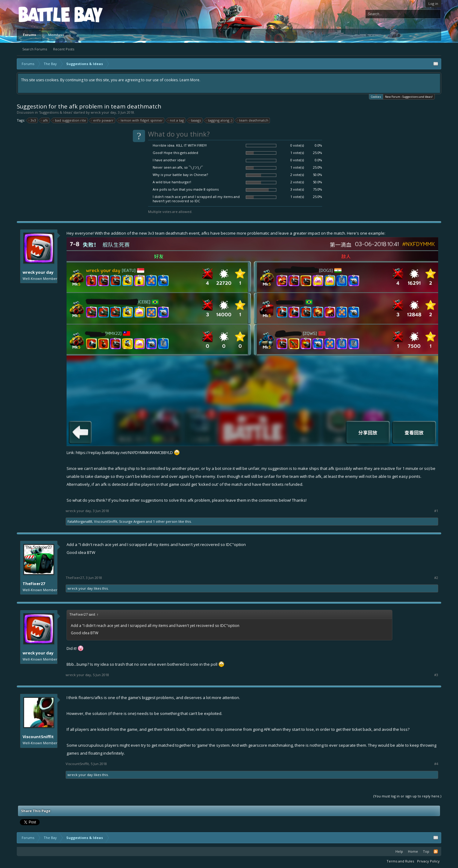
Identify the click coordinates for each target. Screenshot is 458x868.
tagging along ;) (219, 120)
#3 (436, 675)
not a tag (176, 120)
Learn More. (190, 80)
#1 (436, 511)
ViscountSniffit (106, 521)
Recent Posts (64, 49)
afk (45, 120)
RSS (436, 852)
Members (56, 35)
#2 (436, 578)
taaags (195, 120)
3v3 (32, 120)
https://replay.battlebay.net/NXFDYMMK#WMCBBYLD (124, 452)
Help (399, 851)
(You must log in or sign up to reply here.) (407, 796)
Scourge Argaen (132, 521)
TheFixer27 (34, 584)
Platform (41, 14)
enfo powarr (102, 120)
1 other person (165, 521)
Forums (29, 35)
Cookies (376, 96)
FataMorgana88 (80, 521)
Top (426, 851)
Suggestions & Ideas (56, 112)
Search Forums (35, 49)
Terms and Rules (400, 861)
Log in (433, 4)
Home (413, 851)
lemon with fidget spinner (141, 120)
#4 (436, 764)
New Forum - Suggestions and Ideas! (409, 97)
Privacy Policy (428, 861)
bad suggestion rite (70, 120)
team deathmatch (253, 120)
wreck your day (103, 112)
